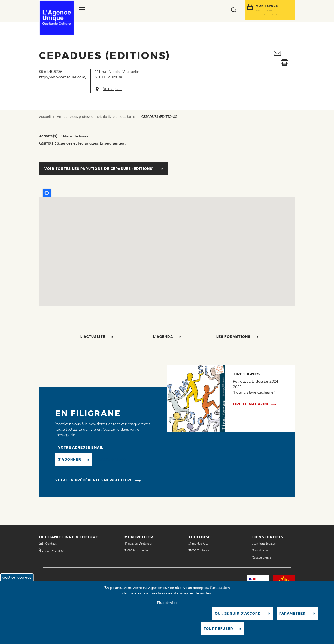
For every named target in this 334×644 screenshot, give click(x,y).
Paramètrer (293, 613)
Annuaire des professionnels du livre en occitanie (96, 117)
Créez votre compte (268, 14)
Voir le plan (112, 89)
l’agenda (163, 337)
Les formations (233, 337)
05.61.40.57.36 (51, 72)
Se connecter (264, 10)
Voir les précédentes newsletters (94, 480)
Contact (51, 544)
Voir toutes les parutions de (100, 169)
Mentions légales (264, 544)
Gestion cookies (17, 577)
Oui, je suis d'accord (238, 613)
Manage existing (111, 459)
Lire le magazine (251, 404)
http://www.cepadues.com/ (63, 77)
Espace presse (262, 558)
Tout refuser (218, 629)
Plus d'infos (167, 603)
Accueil (45, 117)
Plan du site (260, 551)
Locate (47, 193)
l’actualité (93, 337)
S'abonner (70, 459)
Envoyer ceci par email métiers (284, 53)
